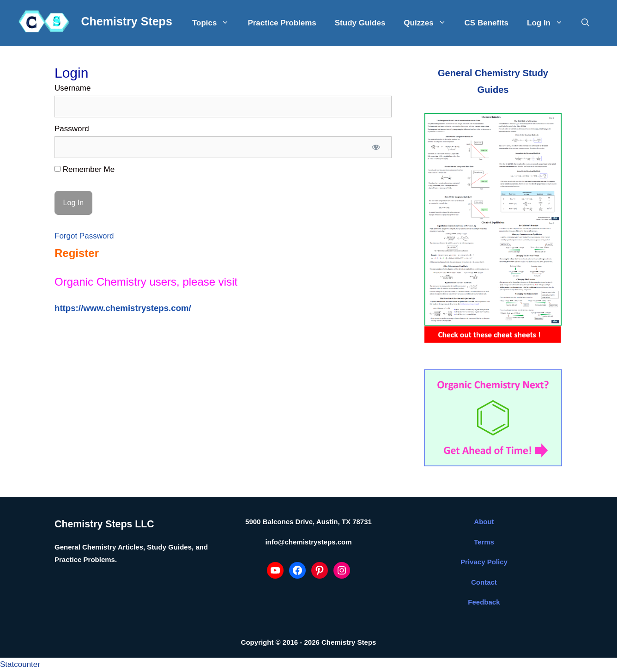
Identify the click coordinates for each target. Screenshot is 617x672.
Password (72, 129)
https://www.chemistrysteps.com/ (123, 308)
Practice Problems (282, 23)
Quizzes (429, 23)
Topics (215, 23)
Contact (484, 582)
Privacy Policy (484, 562)
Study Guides (360, 23)
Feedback (484, 602)
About (484, 522)
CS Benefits (487, 23)
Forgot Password (84, 236)
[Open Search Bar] (585, 23)
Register (77, 253)
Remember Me (85, 169)
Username (73, 88)
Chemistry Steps (127, 21)
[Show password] (376, 147)
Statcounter (20, 664)
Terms (484, 542)
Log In (550, 23)
